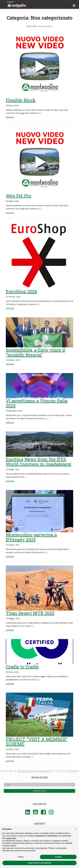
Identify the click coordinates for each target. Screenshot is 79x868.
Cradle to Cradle (22, 667)
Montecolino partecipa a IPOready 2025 (31, 537)
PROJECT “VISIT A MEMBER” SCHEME (37, 742)
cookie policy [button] (11, 838)
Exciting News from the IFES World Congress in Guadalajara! (39, 462)
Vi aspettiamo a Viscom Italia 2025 (37, 403)
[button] (76, 829)
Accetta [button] (58, 857)
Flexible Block (21, 100)
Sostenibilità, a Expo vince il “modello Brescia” (35, 352)
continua (10, 117)
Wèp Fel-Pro (19, 196)
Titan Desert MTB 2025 (30, 613)
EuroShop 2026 (21, 291)
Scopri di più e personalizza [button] (39, 863)
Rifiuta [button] (21, 857)
